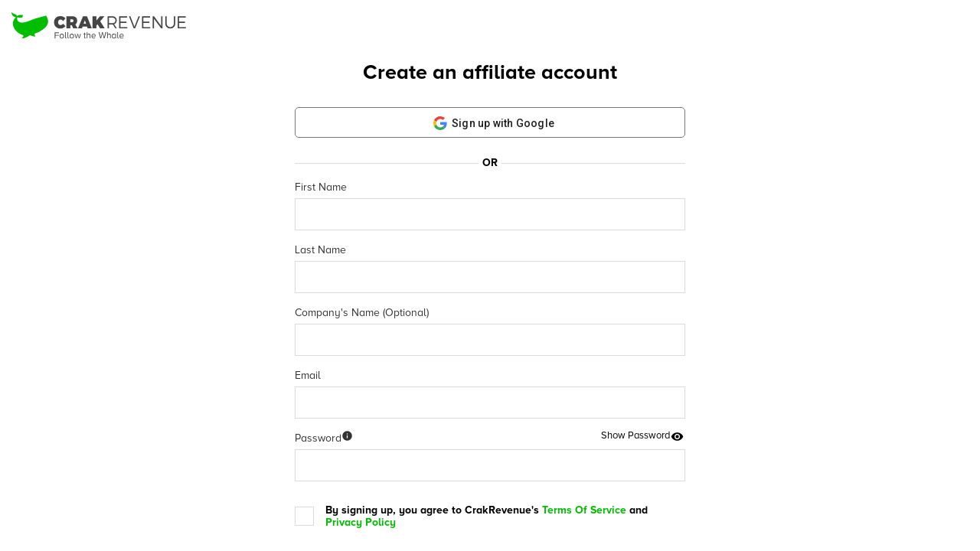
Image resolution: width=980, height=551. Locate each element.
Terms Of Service (584, 510)
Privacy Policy (361, 522)
